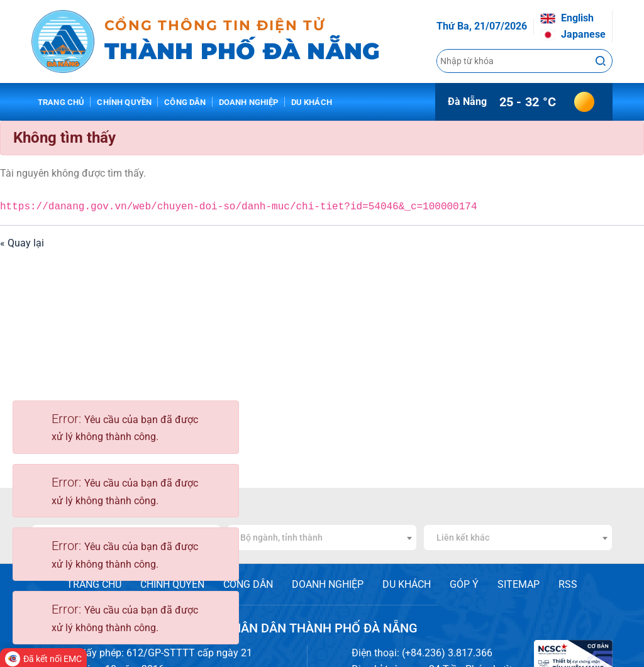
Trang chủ (61, 102)
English (567, 18)
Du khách (312, 102)
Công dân (185, 102)
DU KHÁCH (407, 584)
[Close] (223, 419)
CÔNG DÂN (248, 584)
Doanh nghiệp (249, 102)
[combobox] (322, 537)
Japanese (573, 34)
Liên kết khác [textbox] (463, 537)
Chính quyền (124, 102)
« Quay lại (22, 243)
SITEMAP (519, 584)
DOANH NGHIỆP (328, 584)
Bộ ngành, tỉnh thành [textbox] (281, 537)
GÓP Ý (464, 584)
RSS (568, 584)
